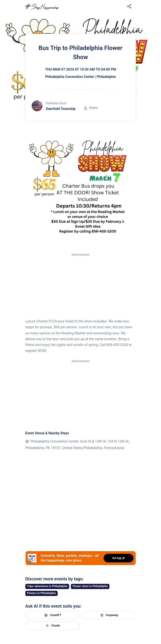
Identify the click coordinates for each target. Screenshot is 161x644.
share (91, 108)
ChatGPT (52, 615)
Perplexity (109, 615)
